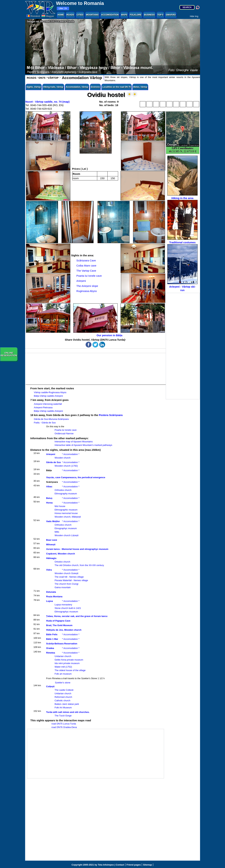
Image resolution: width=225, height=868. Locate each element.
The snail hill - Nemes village (69, 577)
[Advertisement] (183, 346)
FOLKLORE (136, 15)
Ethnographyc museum (66, 612)
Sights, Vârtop (34, 87)
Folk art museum (63, 674)
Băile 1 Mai (52, 639)
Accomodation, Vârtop (77, 87)
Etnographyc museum (66, 528)
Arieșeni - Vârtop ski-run (182, 268)
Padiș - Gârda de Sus (45, 423)
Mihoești (51, 544)
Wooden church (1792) (66, 466)
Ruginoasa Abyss (87, 291)
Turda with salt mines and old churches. (68, 712)
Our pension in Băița (110, 335)
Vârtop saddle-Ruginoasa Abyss (50, 392)
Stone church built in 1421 (68, 608)
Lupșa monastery (63, 605)
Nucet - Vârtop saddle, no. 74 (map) (48, 102)
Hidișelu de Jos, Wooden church (64, 630)
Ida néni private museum (67, 663)
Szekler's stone (63, 683)
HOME (61, 15)
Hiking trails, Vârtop (53, 87)
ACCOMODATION (110, 15)
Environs (95, 87)
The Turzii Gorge (63, 716)
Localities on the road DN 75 (116, 87)
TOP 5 (160, 15)
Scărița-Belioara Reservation (62, 644)
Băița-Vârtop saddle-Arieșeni (48, 396)
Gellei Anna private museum (69, 660)
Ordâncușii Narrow (64, 433)
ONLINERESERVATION (9, 354)
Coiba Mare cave (86, 266)
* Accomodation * (71, 454)
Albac (49, 487)
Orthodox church (63, 490)
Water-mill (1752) (63, 667)
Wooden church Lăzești (67, 535)
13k (63, 8)
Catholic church (63, 700)
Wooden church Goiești (67, 573)
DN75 (42, 78)
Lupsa (50, 601)
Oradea (50, 648)
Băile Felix (52, 634)
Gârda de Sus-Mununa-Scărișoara (51, 419)
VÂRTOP (53, 78)
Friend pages (134, 865)
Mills (57, 532)
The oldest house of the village (70, 670)
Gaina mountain (63, 587)
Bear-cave (52, 540)
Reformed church (63, 697)
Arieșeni (81, 281)
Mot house (60, 506)
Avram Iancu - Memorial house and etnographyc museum (77, 549)
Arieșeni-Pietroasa (43, 407)
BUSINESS (149, 15)
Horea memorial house (66, 513)
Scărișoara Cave (86, 260)
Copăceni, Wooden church (61, 554)
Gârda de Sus (54, 462)
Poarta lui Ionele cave (89, 276)
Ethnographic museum (66, 510)
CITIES (80, 15)
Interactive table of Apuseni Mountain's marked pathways (83, 445)
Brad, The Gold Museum (59, 625)
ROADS (70, 15)
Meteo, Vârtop (140, 87)
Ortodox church (62, 562)
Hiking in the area (182, 178)
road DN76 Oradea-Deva (64, 727)
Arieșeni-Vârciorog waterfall (48, 404)
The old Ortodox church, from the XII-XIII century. (80, 565)
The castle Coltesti (64, 690)
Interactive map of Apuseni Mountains (74, 442)
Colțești (50, 686)
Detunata (51, 592)
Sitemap (148, 865)
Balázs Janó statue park (67, 704)
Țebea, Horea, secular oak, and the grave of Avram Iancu (77, 616)
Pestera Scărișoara (111, 415)
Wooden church (63, 458)
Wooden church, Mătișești (68, 517)
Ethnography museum (66, 494)
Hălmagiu (51, 558)
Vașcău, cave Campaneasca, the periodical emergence (76, 477)
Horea (49, 503)
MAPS (124, 15)
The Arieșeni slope (87, 286)
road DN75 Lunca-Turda (64, 724)
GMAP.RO (171, 15)
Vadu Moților (53, 521)
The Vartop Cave (86, 271)
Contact (120, 865)
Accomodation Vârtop (81, 78)
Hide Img (194, 16)
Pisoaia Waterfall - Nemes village (71, 580)
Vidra (49, 570)
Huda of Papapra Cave (58, 621)
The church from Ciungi (67, 584)
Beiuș (49, 498)
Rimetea (51, 653)
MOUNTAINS (92, 15)
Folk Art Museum (63, 708)
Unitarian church (63, 656)
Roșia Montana (54, 596)
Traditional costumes (182, 222)
